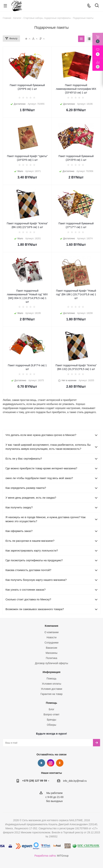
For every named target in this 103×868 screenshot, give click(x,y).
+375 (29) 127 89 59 (35, 781)
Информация (51, 672)
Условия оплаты (51, 684)
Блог (51, 709)
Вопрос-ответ (52, 714)
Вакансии (51, 648)
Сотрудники (51, 643)
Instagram (51, 763)
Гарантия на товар (51, 694)
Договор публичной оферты (51, 663)
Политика (51, 658)
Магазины (51, 653)
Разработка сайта (45, 856)
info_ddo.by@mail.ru (75, 781)
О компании (51, 632)
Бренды (52, 720)
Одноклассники (60, 763)
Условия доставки (51, 689)
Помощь (51, 679)
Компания (51, 626)
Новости (51, 637)
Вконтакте (41, 763)
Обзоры (52, 725)
